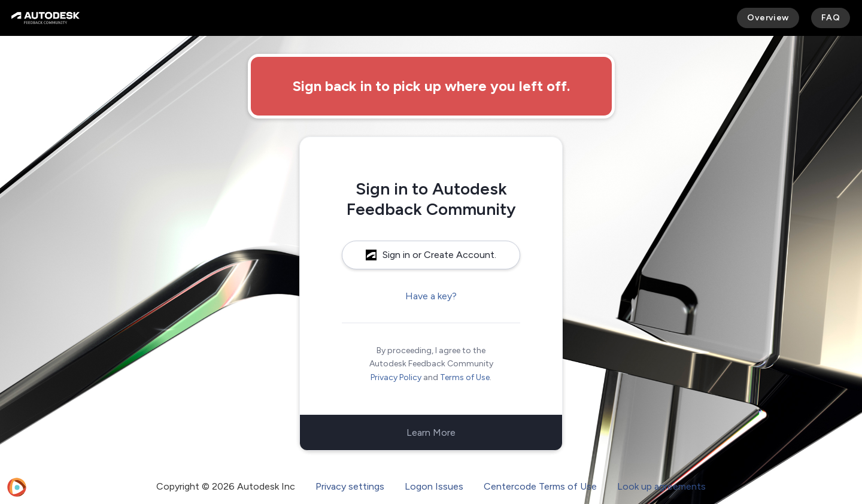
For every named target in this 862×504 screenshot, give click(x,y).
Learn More (431, 432)
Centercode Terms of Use (540, 486)
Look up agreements (661, 486)
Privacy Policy (396, 377)
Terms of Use (465, 377)
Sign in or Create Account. (431, 255)
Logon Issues (434, 486)
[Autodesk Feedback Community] (45, 18)
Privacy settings (350, 486)
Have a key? (431, 296)
